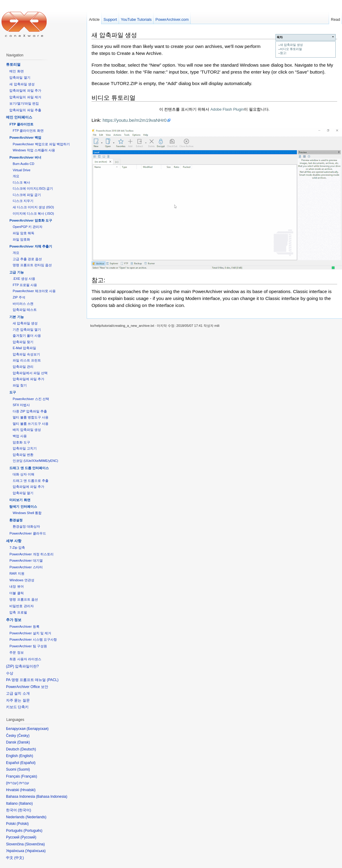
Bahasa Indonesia (51, 797)
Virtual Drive (22, 170)
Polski (23, 824)
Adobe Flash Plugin (227, 109)
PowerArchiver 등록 (24, 627)
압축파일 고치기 (25, 448)
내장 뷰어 (16, 586)
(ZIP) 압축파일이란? (22, 666)
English (26, 756)
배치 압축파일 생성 (27, 430)
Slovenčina (35, 844)
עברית (12, 783)
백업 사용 (20, 436)
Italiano (26, 803)
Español (28, 763)
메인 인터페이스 (19, 117)
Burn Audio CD (23, 164)
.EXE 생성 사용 (24, 279)
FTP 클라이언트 (21, 124)
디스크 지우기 (23, 201)
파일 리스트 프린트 (27, 360)
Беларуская (37, 729)
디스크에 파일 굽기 (27, 195)
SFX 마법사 (21, 405)
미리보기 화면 (20, 500)
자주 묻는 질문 (18, 700)
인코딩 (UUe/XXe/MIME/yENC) (35, 461)
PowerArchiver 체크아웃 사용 (34, 291)
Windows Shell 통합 (27, 513)
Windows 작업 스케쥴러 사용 (34, 150)
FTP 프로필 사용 (25, 285)
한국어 (24, 810)
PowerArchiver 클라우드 (28, 533)
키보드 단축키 (17, 707)
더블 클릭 (16, 593)
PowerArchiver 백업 (25, 137)
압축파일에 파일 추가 (25, 90)
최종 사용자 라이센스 (25, 659)
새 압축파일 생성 (291, 45)
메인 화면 (16, 71)
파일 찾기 (20, 385)
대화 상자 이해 (23, 474)
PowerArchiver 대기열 (26, 560)
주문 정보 (16, 652)
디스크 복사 (21, 182)
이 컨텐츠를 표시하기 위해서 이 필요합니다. (214, 109)
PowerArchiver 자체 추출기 (31, 246)
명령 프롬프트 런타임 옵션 (32, 265)
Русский (28, 837)
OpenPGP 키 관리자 (28, 227)
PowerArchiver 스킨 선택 (31, 399)
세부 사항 (14, 541)
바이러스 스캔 (23, 304)
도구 (13, 392)
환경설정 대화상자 (26, 526)
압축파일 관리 (23, 367)
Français (29, 776)
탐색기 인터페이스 (23, 507)
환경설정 (16, 520)
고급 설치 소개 (18, 693)
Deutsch (28, 749)
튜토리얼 (13, 65)
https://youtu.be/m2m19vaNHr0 (135, 120)
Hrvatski (28, 790)
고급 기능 (16, 272)
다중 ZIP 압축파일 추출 (30, 411)
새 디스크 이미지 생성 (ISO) (33, 207)
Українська (35, 851)
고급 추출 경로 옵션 (27, 259)
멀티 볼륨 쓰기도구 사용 (31, 424)
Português (33, 831)
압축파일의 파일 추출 (25, 110)
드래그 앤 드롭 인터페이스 (29, 468)
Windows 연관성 (22, 580)
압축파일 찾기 (23, 342)
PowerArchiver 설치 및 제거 (30, 633)
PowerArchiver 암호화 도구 (31, 220)
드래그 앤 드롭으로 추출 (31, 481)
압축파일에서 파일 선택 (30, 373)
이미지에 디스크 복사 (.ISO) (33, 213)
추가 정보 (14, 620)
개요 (16, 176)
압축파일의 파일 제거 (25, 97)
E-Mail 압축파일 (24, 348)
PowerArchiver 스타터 (26, 567)
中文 (19, 858)
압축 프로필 (18, 612)
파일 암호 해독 (23, 233)
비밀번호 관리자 (21, 606)
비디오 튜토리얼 (291, 49)
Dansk (23, 742)
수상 (10, 673)
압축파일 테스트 (25, 310)
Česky (23, 736)
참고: (283, 53)
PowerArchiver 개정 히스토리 (31, 554)
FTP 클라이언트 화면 (28, 131)
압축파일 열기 (20, 77)
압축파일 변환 (23, 455)
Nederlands (36, 817)
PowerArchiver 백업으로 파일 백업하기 (41, 144)
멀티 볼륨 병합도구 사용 (31, 417)
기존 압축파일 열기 (27, 330)
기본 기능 (16, 317)
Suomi (23, 769)
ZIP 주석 (19, 297)
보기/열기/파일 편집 (24, 103)
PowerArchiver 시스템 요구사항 (33, 639)
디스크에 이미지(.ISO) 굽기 (33, 188)
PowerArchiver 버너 (25, 157)
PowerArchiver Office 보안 (27, 687)
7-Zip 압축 (17, 548)
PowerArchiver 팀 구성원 (28, 646)
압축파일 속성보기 (26, 354)
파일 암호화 (21, 239)
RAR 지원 (17, 573)
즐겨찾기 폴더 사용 (27, 336)
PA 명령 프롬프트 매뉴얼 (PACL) (32, 680)
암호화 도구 (21, 442)
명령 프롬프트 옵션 (23, 599)
